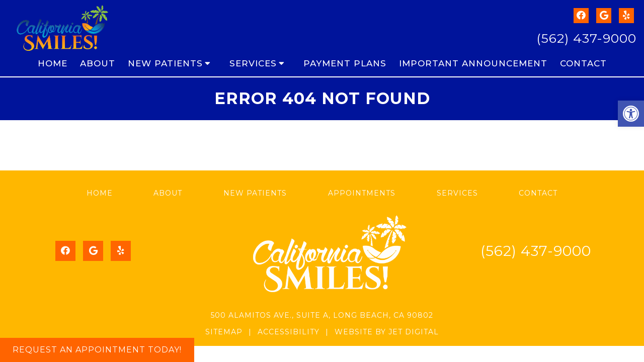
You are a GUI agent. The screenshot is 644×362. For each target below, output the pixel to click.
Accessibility (289, 332)
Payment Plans (345, 63)
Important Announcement (473, 63)
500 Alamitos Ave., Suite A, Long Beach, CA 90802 (322, 315)
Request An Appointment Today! (97, 350)
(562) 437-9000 (586, 38)
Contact (583, 63)
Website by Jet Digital (387, 332)
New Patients (165, 63)
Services (253, 63)
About (98, 63)
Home (53, 63)
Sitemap (224, 332)
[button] (631, 114)
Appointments (362, 193)
